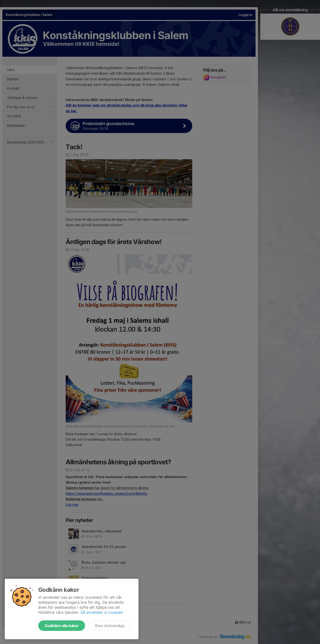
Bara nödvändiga (110, 626)
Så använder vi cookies (101, 612)
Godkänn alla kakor (62, 626)
